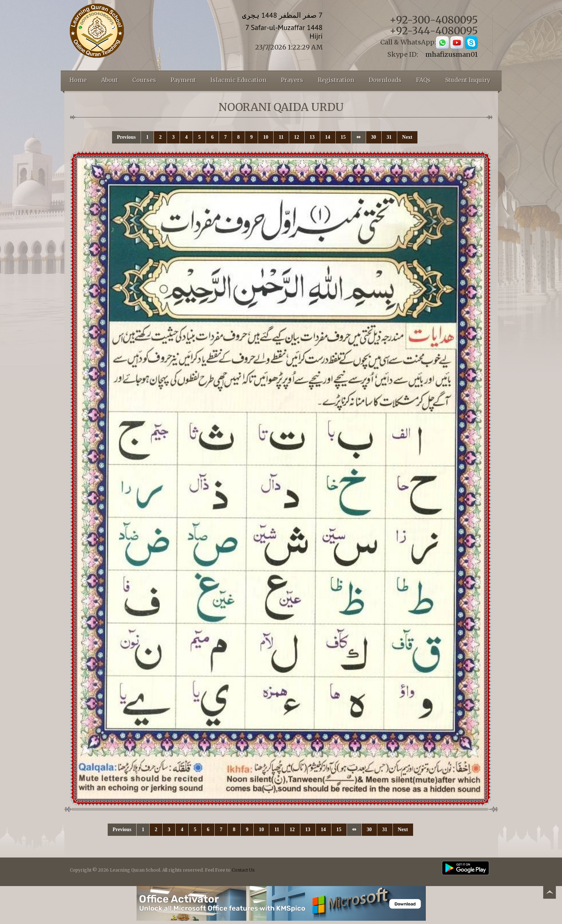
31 (389, 137)
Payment (183, 80)
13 (312, 137)
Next (407, 137)
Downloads (385, 80)
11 (281, 137)
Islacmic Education (238, 80)
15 (343, 137)
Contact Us (243, 870)
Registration (336, 80)
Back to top (549, 893)
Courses (144, 80)
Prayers (292, 80)
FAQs (423, 80)
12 (297, 137)
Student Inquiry (468, 80)
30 (374, 137)
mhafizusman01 (452, 54)
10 (266, 137)
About (110, 80)
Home (78, 80)
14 (328, 137)
